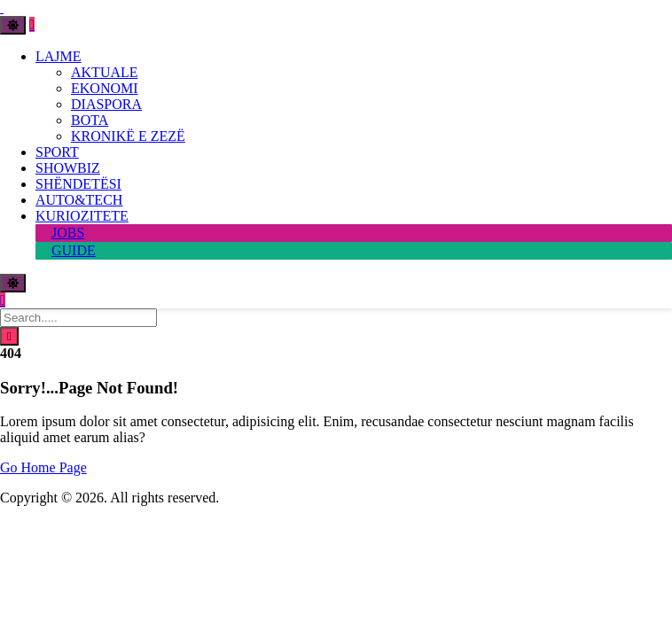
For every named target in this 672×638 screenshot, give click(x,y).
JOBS (68, 233)
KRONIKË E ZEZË (128, 136)
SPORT (57, 152)
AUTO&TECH (79, 200)
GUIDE (74, 250)
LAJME (59, 56)
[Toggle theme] (13, 25)
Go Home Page (43, 467)
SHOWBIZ (68, 168)
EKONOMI (105, 88)
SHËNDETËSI (78, 184)
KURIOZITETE (82, 216)
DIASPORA (106, 104)
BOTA (90, 120)
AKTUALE (105, 72)
